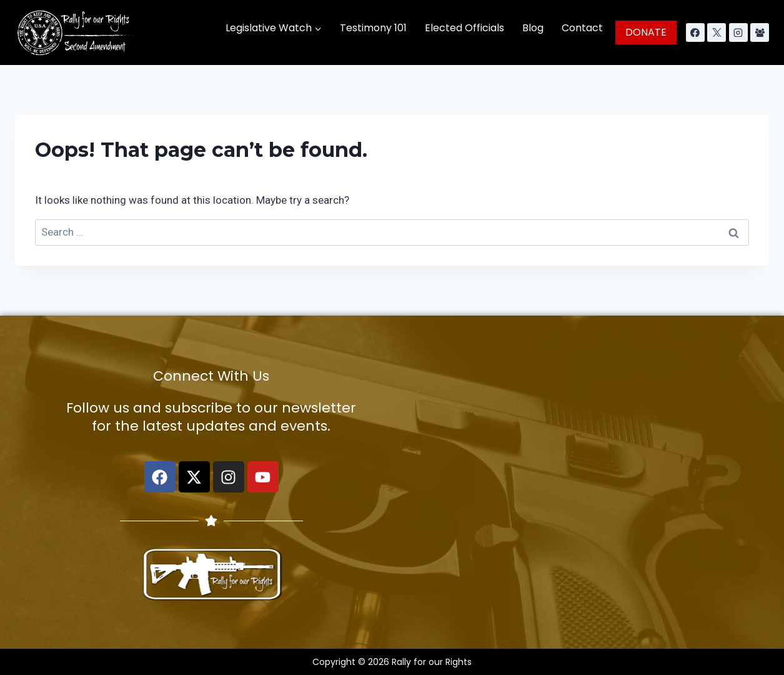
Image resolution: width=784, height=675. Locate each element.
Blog (533, 28)
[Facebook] (695, 32)
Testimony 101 (373, 28)
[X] (717, 32)
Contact (582, 28)
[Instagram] (738, 32)
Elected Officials (464, 28)
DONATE (646, 32)
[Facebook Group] (760, 32)
